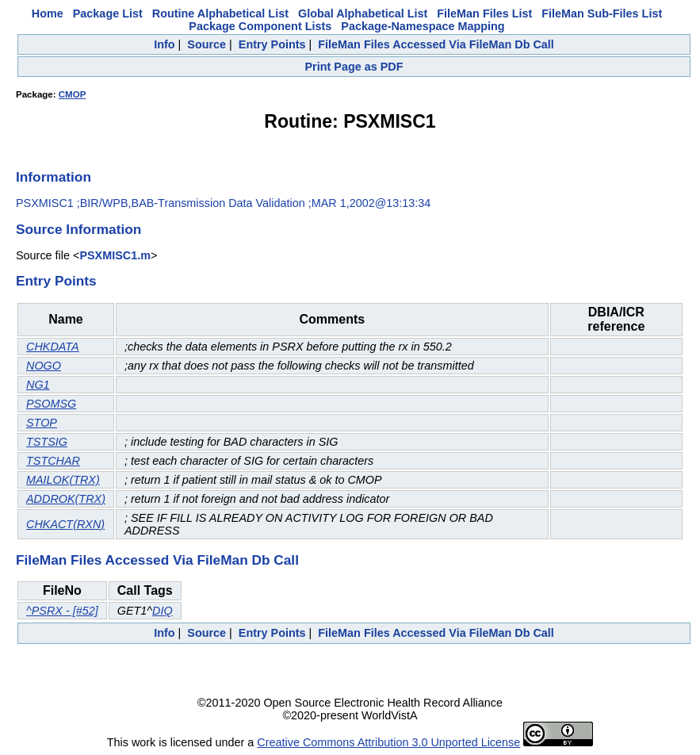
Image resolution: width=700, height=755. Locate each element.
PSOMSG (51, 404)
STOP (42, 423)
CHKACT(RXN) (65, 524)
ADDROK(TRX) (66, 499)
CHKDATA (53, 347)
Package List (108, 13)
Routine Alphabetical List (220, 13)
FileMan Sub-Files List (602, 13)
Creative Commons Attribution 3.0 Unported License (388, 742)
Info (164, 44)
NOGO (44, 366)
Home (48, 13)
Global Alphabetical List (363, 13)
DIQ (163, 611)
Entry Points (272, 44)
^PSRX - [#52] (62, 611)
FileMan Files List (484, 13)
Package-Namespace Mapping (423, 26)
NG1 (38, 385)
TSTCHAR (53, 461)
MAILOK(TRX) (63, 480)
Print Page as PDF (354, 67)
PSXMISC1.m (115, 255)
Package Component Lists (260, 26)
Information (54, 177)
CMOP (73, 94)
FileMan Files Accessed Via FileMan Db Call (436, 44)
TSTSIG (47, 442)
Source (207, 44)
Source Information (78, 229)
